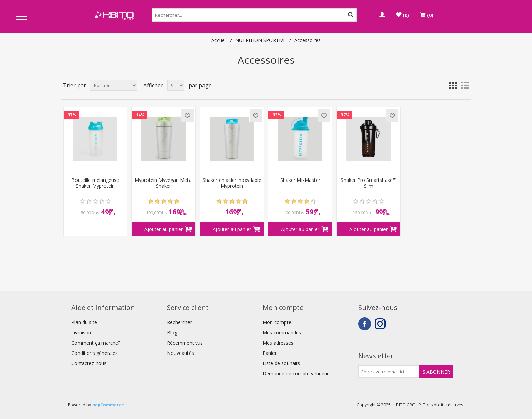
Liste (465, 85)
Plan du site (84, 322)
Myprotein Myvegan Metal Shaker (164, 183)
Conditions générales (95, 353)
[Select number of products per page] (176, 85)
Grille (453, 85)
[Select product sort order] (114, 85)
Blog (172, 333)
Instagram (381, 324)
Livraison (81, 333)
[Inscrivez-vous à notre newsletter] (389, 372)
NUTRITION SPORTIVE (261, 40)
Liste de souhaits (281, 363)
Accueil (219, 40)
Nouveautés (180, 353)
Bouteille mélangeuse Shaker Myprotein (95, 183)
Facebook (365, 324)
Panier (270, 353)
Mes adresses (278, 343)
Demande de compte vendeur (296, 373)
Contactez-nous (89, 363)
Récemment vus (185, 343)
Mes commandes (282, 333)
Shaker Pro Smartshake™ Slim (369, 183)
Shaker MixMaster (300, 180)
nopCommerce (108, 405)
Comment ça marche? (96, 343)
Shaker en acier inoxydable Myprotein (232, 183)
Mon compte (277, 322)
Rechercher (179, 322)
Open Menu (22, 17)
